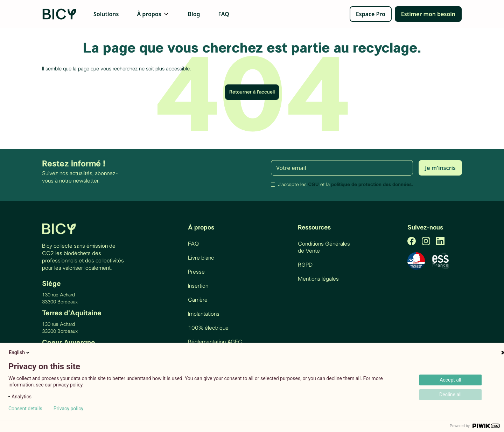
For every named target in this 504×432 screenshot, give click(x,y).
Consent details (25, 409)
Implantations (204, 314)
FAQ (224, 14)
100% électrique (208, 328)
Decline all (450, 395)
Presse (196, 272)
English (20, 352)
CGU (313, 185)
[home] (60, 14)
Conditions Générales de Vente (324, 247)
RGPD (305, 265)
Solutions (106, 14)
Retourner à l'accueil (252, 92)
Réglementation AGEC (215, 342)
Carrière (198, 300)
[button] (153, 14)
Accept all (450, 380)
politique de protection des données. (372, 185)
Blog (194, 14)
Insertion (198, 286)
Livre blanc (201, 258)
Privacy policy (68, 409)
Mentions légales (318, 279)
